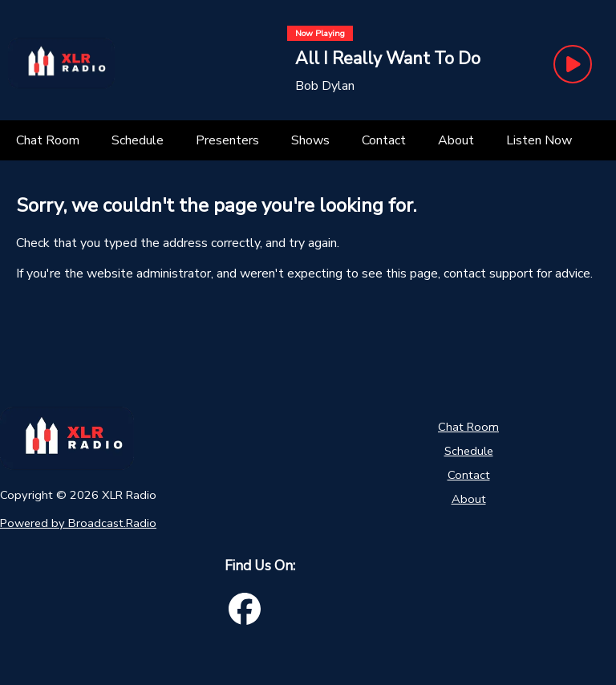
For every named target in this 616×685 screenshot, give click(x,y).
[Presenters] (227, 140)
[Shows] (310, 140)
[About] (456, 140)
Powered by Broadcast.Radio (78, 523)
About (469, 499)
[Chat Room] (48, 140)
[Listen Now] (539, 140)
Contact (469, 475)
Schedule (469, 451)
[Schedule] (138, 140)
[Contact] (384, 140)
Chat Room (468, 427)
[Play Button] (573, 64)
